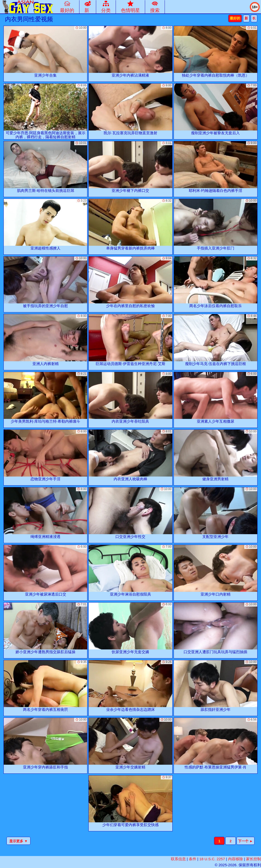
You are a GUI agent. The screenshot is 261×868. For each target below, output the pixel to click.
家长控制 (254, 859)
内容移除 (236, 859)
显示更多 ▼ (18, 841)
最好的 (235, 18)
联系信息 (178, 859)
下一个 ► (246, 841)
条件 (193, 859)
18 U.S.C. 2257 (212, 859)
